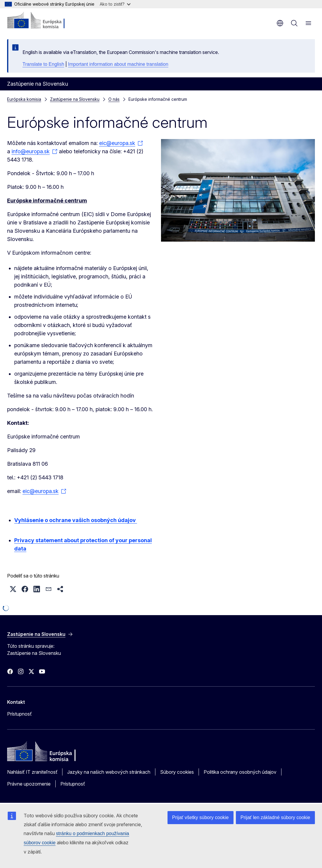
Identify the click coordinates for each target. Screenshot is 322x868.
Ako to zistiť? (115, 4)
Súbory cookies (177, 772)
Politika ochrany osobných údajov (240, 772)
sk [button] (280, 23)
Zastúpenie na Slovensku (75, 99)
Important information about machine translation (118, 64)
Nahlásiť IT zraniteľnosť (32, 772)
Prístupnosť (19, 714)
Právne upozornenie (29, 784)
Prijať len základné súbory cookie (275, 817)
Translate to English (43, 64)
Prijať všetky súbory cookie (201, 817)
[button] (13, 589)
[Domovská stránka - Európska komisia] (43, 21)
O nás (114, 99)
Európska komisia (24, 99)
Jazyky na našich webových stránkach (109, 772)
